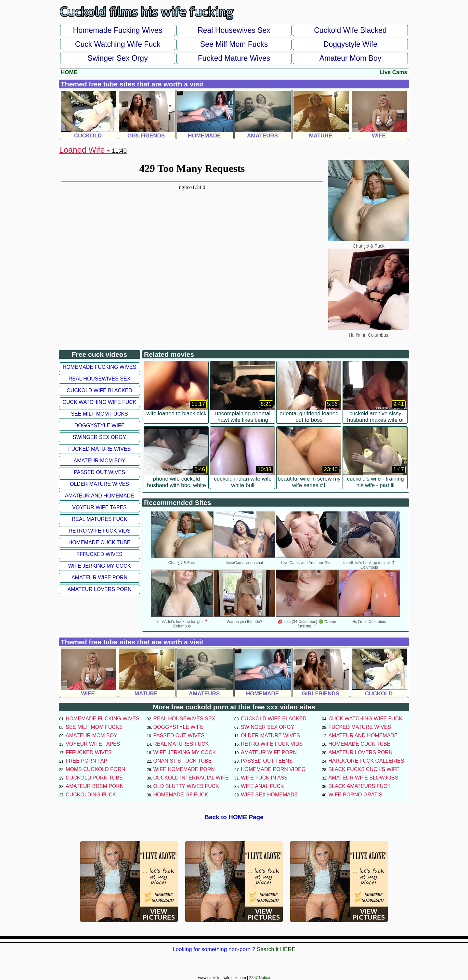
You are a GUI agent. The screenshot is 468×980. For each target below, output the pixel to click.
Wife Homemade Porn (184, 769)
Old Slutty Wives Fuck (186, 786)
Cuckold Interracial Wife (191, 778)
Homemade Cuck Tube (100, 542)
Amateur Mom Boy (350, 58)
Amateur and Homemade (99, 496)
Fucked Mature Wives (234, 58)
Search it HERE (276, 949)
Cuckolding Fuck (91, 795)
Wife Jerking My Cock (100, 566)
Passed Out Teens (267, 761)
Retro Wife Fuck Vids (99, 531)
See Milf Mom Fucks (234, 44)
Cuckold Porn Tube (94, 778)
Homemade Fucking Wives (118, 30)
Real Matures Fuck (100, 519)
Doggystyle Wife (350, 44)
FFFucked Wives (99, 554)
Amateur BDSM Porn (95, 786)
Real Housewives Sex (234, 30)
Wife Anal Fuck (262, 786)
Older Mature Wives (99, 484)
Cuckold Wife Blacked (350, 30)
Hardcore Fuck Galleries (366, 761)
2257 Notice (260, 978)
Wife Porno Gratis (356, 795)
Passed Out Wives (99, 472)
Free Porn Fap (86, 761)
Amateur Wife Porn (99, 578)
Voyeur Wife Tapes (99, 507)
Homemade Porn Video (273, 769)
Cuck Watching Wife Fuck (118, 44)
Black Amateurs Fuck (360, 786)
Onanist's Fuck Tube (183, 761)
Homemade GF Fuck (181, 795)
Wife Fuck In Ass (264, 778)
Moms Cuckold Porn (95, 769)
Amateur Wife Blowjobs (364, 778)
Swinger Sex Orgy (117, 58)
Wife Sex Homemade (269, 795)
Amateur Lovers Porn (99, 589)
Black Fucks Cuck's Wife (364, 769)
